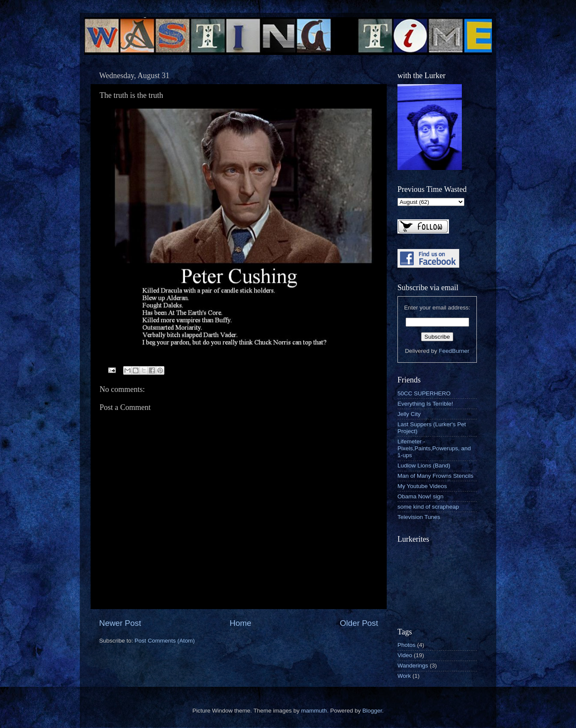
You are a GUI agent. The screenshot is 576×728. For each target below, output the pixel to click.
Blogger (372, 711)
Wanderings (413, 666)
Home (240, 623)
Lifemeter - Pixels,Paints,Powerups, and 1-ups (434, 448)
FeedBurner (454, 351)
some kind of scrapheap (428, 507)
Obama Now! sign (420, 496)
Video (405, 655)
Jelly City (409, 414)
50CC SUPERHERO (424, 393)
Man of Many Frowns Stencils (435, 476)
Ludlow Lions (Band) (424, 466)
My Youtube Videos (422, 486)
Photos (406, 645)
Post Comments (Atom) (165, 641)
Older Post (359, 623)
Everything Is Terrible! (425, 404)
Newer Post (120, 623)
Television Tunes (419, 517)
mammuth (314, 711)
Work (404, 676)
